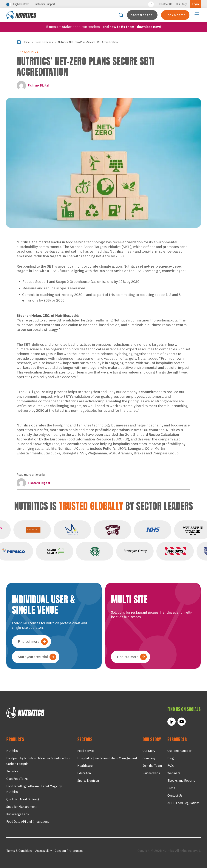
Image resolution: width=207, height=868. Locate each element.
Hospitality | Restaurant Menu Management (107, 758)
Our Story (181, 4)
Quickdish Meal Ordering (23, 799)
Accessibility (44, 851)
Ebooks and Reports (181, 781)
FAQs (171, 766)
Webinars (174, 773)
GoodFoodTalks (17, 779)
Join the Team (152, 766)
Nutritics (12, 751)
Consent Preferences (69, 851)
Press (171, 788)
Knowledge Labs (18, 814)
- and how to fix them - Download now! (131, 27)
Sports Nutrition (88, 781)
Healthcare (85, 766)
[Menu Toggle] (197, 14)
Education (84, 773)
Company (149, 758)
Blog (171, 758)
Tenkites (12, 771)
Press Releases (44, 42)
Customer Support (44, 4)
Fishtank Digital (33, 86)
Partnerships (151, 773)
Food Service (86, 751)
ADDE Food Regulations (183, 803)
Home (26, 42)
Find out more (29, 642)
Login (196, 4)
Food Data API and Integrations (28, 822)
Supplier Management (21, 807)
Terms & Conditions (19, 851)
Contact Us (166, 4)
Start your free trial (33, 657)
